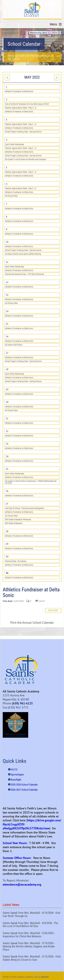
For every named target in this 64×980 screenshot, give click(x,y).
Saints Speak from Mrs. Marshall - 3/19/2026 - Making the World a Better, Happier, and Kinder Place (32, 947)
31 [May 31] (7, 573)
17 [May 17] (7, 353)
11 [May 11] (7, 262)
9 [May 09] (7, 229)
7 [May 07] (7, 204)
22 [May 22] (7, 431)
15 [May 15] (7, 324)
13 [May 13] (7, 295)
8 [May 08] (7, 217)
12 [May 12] (7, 282)
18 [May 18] (7, 369)
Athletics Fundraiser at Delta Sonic (19, 91)
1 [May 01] (7, 87)
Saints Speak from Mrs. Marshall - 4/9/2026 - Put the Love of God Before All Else (32, 925)
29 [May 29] (7, 544)
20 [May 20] (7, 402)
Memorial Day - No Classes (16, 561)
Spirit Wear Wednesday (15, 144)
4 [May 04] (7, 140)
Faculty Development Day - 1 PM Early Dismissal (25, 274)
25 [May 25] (7, 469)
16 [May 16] (7, 336)
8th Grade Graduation (14, 523)
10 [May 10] (7, 242)
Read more (53, 610)
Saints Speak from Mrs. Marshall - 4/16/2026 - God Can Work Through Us (32, 915)
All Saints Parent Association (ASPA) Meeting (23, 254)
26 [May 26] (7, 491)
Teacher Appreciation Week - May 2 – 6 (21, 108)
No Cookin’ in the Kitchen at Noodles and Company (26, 159)
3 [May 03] (7, 120)
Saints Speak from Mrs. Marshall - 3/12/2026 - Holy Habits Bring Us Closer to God (32, 958)
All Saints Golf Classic (14, 345)
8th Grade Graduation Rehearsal (18, 519)
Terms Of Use (55, 975)
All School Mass (12, 196)
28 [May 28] (7, 531)
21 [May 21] (7, 418)
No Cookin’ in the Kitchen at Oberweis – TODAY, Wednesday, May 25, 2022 (31, 482)
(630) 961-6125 (22, 703)
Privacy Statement (39, 975)
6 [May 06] (7, 184)
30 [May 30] (7, 557)
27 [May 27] (7, 504)
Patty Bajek (8, 601)
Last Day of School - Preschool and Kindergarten (25, 508)
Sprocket (45, 977)
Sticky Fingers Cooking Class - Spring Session (23, 132)
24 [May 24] (7, 456)
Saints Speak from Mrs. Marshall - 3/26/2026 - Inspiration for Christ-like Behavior (32, 935)
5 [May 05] (7, 167)
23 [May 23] (7, 444)
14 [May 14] (7, 311)
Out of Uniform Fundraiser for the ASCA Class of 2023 (27, 104)
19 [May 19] (7, 389)
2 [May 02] (7, 99)
